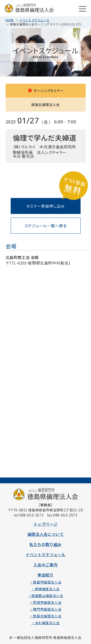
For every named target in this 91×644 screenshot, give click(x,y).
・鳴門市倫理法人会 (45, 609)
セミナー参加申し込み (45, 206)
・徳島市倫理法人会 (45, 582)
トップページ (46, 524)
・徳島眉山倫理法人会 (46, 596)
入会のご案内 (46, 565)
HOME (10, 20)
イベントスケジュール (34, 20)
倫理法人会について (45, 534)
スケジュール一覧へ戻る (46, 226)
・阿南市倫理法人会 (45, 602)
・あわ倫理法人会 (45, 623)
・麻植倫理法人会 (45, 589)
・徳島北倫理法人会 (45, 616)
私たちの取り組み (45, 544)
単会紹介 (45, 575)
